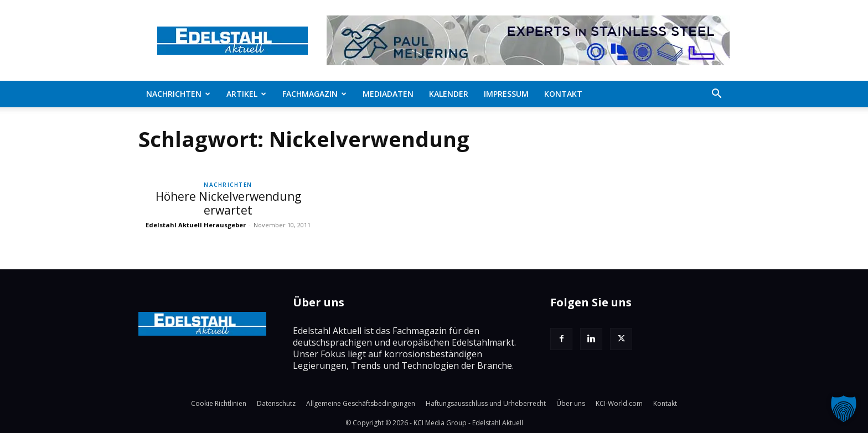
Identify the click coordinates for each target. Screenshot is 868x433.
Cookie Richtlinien (219, 403)
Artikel (246, 94)
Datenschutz (276, 403)
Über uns (571, 403)
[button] (716, 95)
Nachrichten (178, 94)
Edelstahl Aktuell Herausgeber (196, 225)
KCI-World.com (619, 403)
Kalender (449, 94)
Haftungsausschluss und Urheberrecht (486, 403)
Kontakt (563, 94)
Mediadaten (388, 94)
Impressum (506, 94)
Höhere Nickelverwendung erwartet (228, 203)
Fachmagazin (314, 94)
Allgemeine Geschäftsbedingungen (361, 403)
